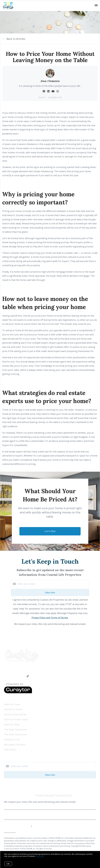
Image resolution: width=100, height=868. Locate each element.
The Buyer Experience (16, 729)
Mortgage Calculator (15, 745)
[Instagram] (22, 676)
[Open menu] (96, 5)
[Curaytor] (18, 693)
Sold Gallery (10, 750)
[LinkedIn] (11, 676)
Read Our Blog (12, 724)
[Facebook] (5, 676)
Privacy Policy (50, 816)
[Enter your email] (53, 584)
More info (40, 856)
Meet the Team (12, 704)
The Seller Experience (15, 734)
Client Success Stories (15, 714)
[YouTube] (17, 676)
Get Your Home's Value (16, 719)
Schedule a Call (12, 740)
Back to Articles (16, 39)
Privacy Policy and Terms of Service (50, 618)
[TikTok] (28, 676)
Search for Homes (13, 709)
